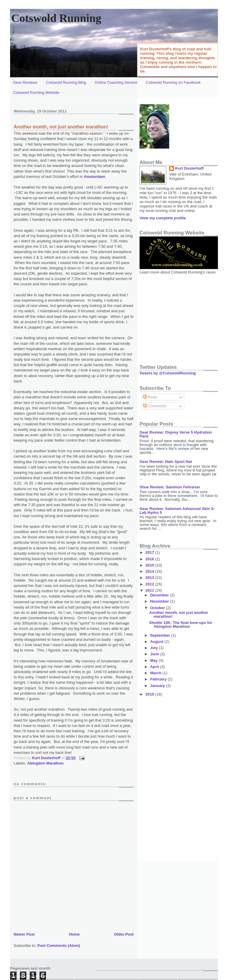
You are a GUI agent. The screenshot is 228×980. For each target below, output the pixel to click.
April (155, 667)
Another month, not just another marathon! (179, 614)
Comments (155, 406)
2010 (150, 694)
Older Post (124, 934)
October (158, 608)
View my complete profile (163, 218)
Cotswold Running (56, 18)
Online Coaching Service (116, 82)
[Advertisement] (177, 316)
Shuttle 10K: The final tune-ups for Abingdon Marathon (180, 625)
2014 (150, 571)
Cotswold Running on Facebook (173, 82)
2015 (150, 565)
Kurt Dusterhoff (47, 758)
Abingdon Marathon (46, 763)
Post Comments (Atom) (59, 946)
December (160, 595)
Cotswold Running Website (36, 92)
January (158, 686)
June (155, 654)
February (159, 679)
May (155, 660)
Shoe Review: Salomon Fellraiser (170, 487)
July (155, 648)
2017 (150, 552)
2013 (150, 578)
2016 (150, 559)
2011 (150, 590)
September (161, 635)
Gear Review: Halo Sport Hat (166, 462)
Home (74, 934)
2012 (150, 584)
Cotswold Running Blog (66, 82)
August (157, 642)
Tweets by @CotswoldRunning (168, 373)
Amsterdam (94, 177)
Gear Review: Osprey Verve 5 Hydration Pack (176, 434)
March (156, 673)
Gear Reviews (25, 82)
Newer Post (24, 934)
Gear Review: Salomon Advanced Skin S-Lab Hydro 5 (177, 511)
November (160, 601)
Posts (150, 397)
